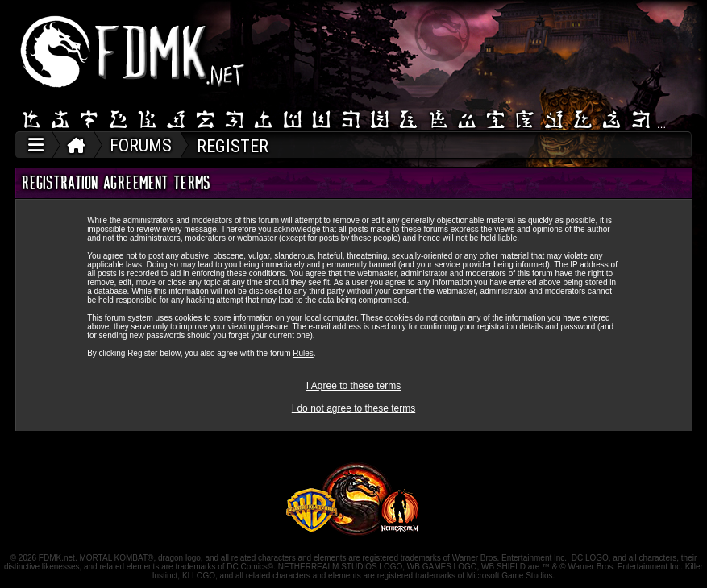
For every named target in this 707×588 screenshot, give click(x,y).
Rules (303, 353)
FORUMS (141, 145)
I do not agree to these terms (353, 408)
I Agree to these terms (353, 386)
